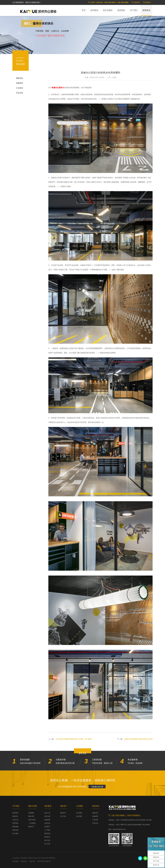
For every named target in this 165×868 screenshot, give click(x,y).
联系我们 (148, 2)
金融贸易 (47, 820)
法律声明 (32, 861)
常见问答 (20, 93)
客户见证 (63, 816)
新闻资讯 (146, 10)
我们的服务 (108, 10)
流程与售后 (32, 820)
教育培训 (47, 833)
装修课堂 (20, 83)
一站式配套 (32, 823)
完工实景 (47, 844)
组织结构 (15, 830)
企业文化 (15, 820)
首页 (84, 10)
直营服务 (31, 813)
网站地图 (15, 861)
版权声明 (24, 861)
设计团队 (79, 813)
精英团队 (121, 10)
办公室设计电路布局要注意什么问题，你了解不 (74, 739)
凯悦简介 (15, 816)
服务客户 (31, 827)
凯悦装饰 (38, 11)
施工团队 (79, 816)
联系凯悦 (15, 813)
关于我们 (134, 10)
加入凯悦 (15, 833)
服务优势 (31, 816)
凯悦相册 (15, 827)
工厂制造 (47, 830)
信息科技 (47, 823)
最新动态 (20, 78)
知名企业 (47, 813)
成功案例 (94, 10)
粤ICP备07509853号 (44, 861)
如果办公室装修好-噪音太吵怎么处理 (139, 739)
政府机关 (47, 837)
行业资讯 (20, 88)
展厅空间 (47, 840)
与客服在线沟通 (97, 787)
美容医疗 (47, 827)
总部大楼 (47, 816)
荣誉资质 (15, 823)
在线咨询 (137, 2)
